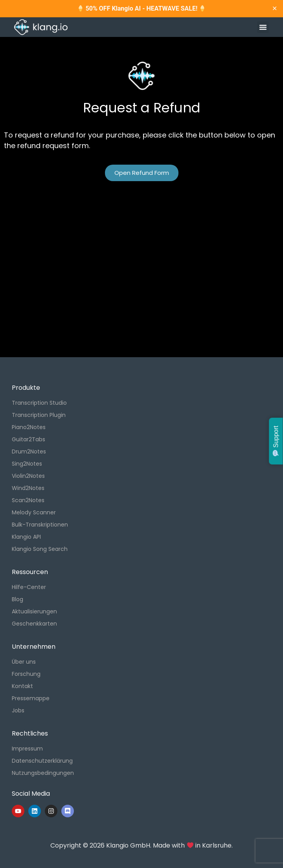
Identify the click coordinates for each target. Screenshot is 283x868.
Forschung (26, 674)
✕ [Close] (275, 8)
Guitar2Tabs (28, 439)
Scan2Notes (28, 500)
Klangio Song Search (40, 549)
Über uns (24, 662)
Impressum (27, 749)
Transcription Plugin (39, 415)
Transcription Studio (39, 403)
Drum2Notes (29, 451)
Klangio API (26, 537)
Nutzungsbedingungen (43, 773)
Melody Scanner (34, 512)
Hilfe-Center (29, 587)
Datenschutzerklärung (42, 761)
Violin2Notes (28, 476)
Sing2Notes (27, 464)
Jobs (18, 710)
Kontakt (22, 686)
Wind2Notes (28, 488)
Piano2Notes (29, 427)
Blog (17, 599)
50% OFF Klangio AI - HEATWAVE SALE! (142, 8)
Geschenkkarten (34, 624)
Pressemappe (31, 698)
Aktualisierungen (34, 611)
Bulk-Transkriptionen (40, 525)
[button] (263, 27)
